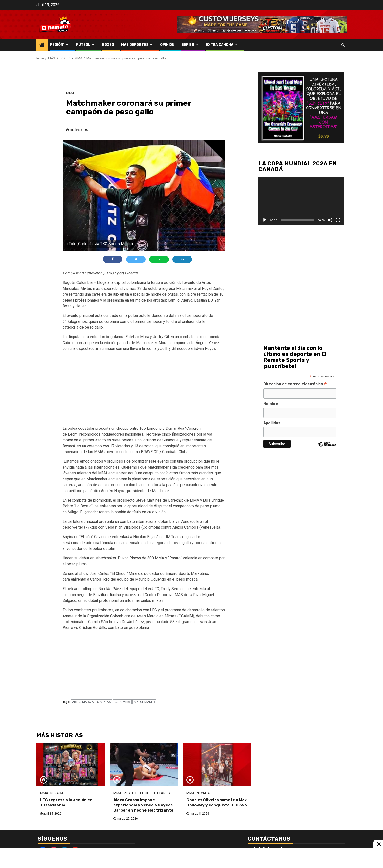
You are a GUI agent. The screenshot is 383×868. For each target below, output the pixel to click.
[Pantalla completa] (338, 220)
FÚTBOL (83, 45)
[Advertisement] (144, 389)
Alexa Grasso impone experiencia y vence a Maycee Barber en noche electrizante (143, 805)
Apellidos (272, 423)
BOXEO (108, 45)
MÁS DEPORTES (135, 45)
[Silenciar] (330, 220)
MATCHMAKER (144, 702)
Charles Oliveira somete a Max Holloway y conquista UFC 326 (217, 803)
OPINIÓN (167, 45)
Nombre (271, 404)
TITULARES (161, 793)
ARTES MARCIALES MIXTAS (91, 702)
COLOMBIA (122, 702)
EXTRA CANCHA (220, 45)
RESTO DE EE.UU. (137, 793)
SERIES (188, 45)
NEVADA (57, 793)
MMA (70, 93)
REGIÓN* (57, 45)
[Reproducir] (265, 220)
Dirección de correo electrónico (295, 384)
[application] (301, 201)
